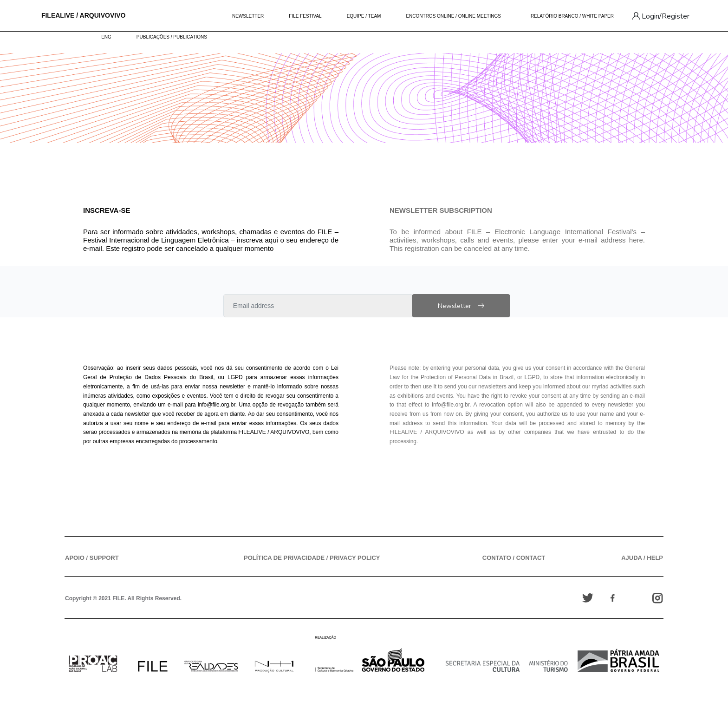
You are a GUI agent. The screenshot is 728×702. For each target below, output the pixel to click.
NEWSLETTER (248, 16)
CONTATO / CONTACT (514, 558)
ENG (106, 37)
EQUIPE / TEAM (364, 16)
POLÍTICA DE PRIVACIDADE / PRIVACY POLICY (312, 558)
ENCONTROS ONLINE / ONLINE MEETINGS (453, 16)
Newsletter (475, 306)
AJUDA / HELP (642, 558)
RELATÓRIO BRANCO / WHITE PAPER (572, 16)
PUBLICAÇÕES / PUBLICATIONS (172, 37)
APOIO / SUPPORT (92, 558)
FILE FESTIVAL (305, 16)
